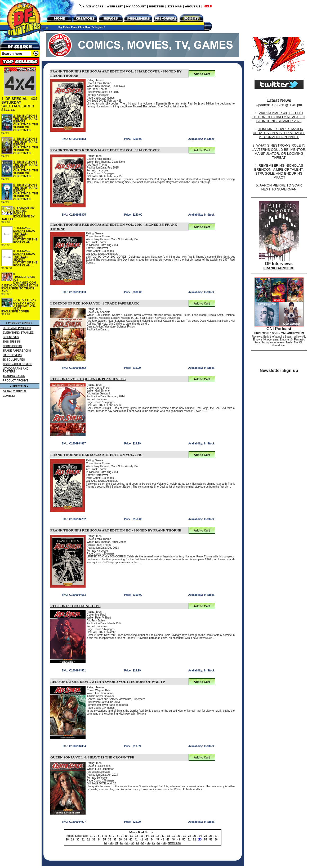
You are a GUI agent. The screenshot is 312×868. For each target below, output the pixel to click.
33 (94, 840)
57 (106, 843)
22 (190, 836)
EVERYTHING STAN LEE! (19, 333)
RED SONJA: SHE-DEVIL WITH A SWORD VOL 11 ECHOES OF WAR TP (108, 682)
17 (163, 836)
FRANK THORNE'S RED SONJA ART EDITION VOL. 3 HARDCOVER (105, 150)
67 (159, 843)
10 (126, 836)
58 (111, 843)
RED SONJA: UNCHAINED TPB (75, 606)
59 (116, 843)
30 (78, 840)
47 (168, 840)
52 (195, 840)
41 (136, 840)
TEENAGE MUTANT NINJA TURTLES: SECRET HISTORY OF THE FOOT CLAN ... (25, 235)
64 (143, 843)
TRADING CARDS (14, 376)
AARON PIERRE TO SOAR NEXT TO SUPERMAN (281, 187)
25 (205, 836)
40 (131, 840)
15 (152, 836)
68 (164, 843)
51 (189, 840)
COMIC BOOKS (13, 346)
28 (67, 840)
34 (99, 840)
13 (142, 836)
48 (173, 840)
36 (110, 840)
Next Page (174, 843)
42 (141, 840)
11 (131, 836)
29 (72, 840)
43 (147, 840)
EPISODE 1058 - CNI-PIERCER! (279, 333)
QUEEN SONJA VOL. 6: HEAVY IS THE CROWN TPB (92, 757)
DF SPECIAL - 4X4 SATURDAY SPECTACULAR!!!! (19, 102)
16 (158, 836)
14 (147, 836)
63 (138, 843)
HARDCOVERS (12, 355)
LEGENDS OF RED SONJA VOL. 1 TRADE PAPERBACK (95, 303)
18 (168, 836)
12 (137, 836)
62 (132, 843)
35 (104, 840)
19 (174, 836)
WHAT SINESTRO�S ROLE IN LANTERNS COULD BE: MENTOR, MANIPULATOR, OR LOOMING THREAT (279, 151)
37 (115, 840)
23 (195, 836)
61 (127, 843)
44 (152, 840)
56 (216, 840)
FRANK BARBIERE (279, 268)
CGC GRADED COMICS (18, 364)
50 (184, 840)
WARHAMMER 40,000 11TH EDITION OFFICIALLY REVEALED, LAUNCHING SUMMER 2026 (279, 117)
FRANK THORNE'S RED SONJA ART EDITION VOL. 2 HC (96, 455)
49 (179, 840)
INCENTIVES (11, 337)
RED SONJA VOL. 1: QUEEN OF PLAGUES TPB (88, 379)
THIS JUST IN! (12, 342)
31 (83, 840)
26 (211, 836)
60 (122, 843)
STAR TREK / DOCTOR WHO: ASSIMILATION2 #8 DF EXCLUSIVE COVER (19, 306)
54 (206, 840)
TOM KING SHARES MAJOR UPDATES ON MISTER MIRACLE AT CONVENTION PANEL (279, 133)
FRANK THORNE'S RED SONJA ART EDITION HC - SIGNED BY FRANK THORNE (116, 530)
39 (125, 840)
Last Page (81, 836)
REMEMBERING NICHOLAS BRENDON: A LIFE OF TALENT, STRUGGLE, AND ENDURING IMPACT (279, 171)
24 (200, 836)
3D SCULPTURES (14, 360)
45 (157, 840)
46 (163, 840)
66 (153, 843)
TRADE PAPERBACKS (17, 351)
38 (120, 840)
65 (148, 843)
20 (179, 836)
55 (211, 840)
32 (88, 840)
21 (184, 836)
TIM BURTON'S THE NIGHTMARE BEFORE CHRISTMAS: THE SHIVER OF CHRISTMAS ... (26, 123)
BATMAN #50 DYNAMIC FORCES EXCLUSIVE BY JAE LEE (18, 213)
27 (216, 836)
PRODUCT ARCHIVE (16, 381)
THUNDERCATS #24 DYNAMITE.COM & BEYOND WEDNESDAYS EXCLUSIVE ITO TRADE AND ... (20, 284)
